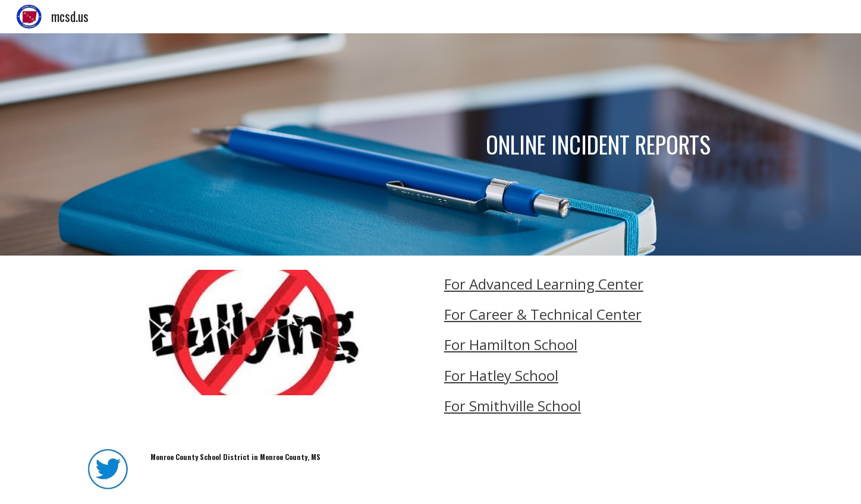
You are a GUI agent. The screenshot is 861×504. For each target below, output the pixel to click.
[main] (548, 144)
